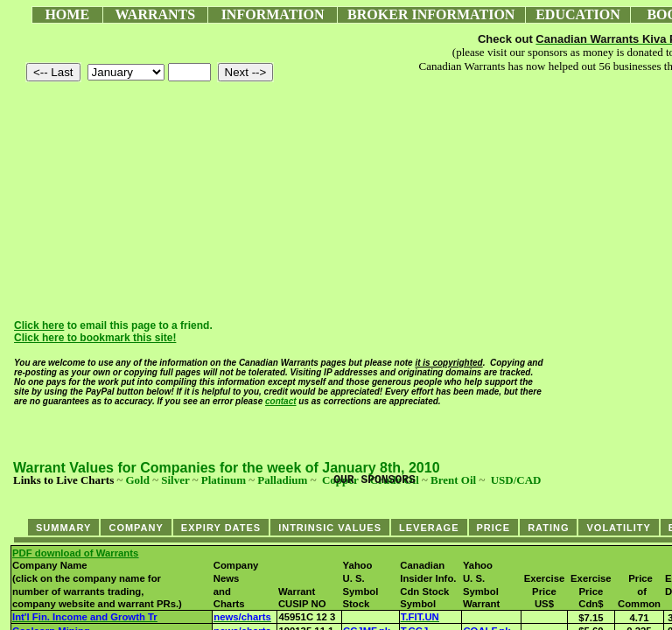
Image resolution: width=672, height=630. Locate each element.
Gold (137, 480)
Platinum (224, 480)
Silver (175, 480)
